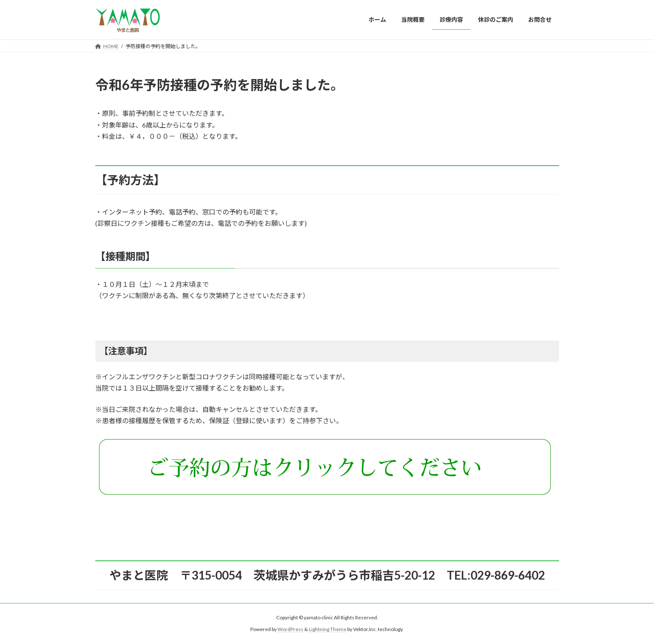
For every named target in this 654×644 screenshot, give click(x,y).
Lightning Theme (328, 629)
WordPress (290, 629)
